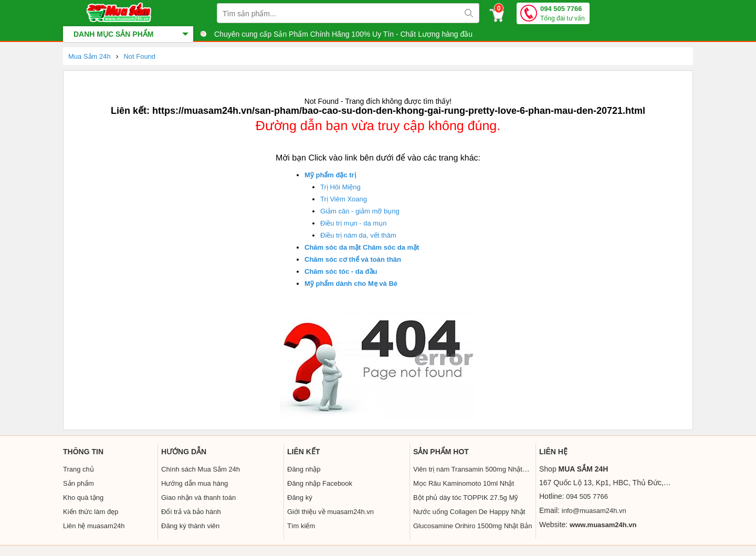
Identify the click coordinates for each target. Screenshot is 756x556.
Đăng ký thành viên (190, 526)
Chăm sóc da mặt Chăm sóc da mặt (362, 247)
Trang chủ (78, 469)
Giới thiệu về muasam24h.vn (330, 512)
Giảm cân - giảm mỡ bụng (360, 211)
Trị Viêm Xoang (344, 199)
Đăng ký (300, 498)
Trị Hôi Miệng (340, 187)
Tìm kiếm (301, 526)
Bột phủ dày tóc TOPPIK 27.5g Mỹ (466, 498)
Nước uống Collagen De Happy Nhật (469, 512)
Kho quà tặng (83, 498)
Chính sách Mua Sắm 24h (201, 469)
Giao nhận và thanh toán (198, 498)
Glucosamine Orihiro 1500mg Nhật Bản (472, 526)
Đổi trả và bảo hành (191, 512)
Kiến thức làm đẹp (91, 512)
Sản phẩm (78, 483)
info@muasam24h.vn (594, 511)
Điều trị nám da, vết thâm (358, 235)
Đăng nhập (304, 469)
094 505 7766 (563, 14)
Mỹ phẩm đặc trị (330, 175)
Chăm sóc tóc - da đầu (341, 271)
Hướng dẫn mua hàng (195, 483)
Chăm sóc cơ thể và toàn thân (353, 259)
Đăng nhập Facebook (320, 483)
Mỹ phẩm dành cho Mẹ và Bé (351, 284)
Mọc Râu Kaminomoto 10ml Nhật (464, 483)
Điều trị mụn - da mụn (353, 223)
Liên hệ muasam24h (94, 526)
